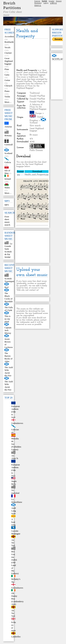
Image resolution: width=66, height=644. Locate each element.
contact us (34, 290)
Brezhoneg (38, 3)
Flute (7, 69)
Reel (6, 287)
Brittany (8, 135)
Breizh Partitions (12, 5)
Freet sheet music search (7, 221)
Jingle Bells (14, 483)
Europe (39, 113)
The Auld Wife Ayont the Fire (9, 371)
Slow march (35, 126)
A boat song (13, 522)
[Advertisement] (32, 54)
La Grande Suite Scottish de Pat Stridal (8, 250)
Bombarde (9, 42)
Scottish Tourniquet (9, 280)
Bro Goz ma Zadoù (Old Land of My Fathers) (15, 562)
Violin (7, 97)
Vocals (7, 47)
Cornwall (9, 145)
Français (37, 1)
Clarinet (8, 53)
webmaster (25, 322)
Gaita (7, 75)
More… (8, 102)
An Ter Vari (13, 543)
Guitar (7, 80)
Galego (46, 3)
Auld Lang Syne (14, 511)
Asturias (8, 127)
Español (52, 1)
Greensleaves (17, 588)
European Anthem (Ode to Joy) (15, 412)
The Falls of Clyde (9, 309)
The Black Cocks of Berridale (9, 297)
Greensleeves (17, 423)
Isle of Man (7, 172)
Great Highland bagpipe (9, 61)
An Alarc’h (15, 457)
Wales (7, 188)
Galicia (8, 162)
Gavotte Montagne (16, 532)
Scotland (8, 153)
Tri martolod (15, 492)
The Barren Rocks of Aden (8, 357)
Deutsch (59, 1)
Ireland (8, 179)
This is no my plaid (7, 319)
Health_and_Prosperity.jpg (37, 175)
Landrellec (16, 637)
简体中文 (38, 5)
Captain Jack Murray (8, 330)
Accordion (9, 36)
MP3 (7, 205)
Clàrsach (8, 86)
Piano (7, 91)
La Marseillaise (17, 501)
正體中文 (53, 3)
